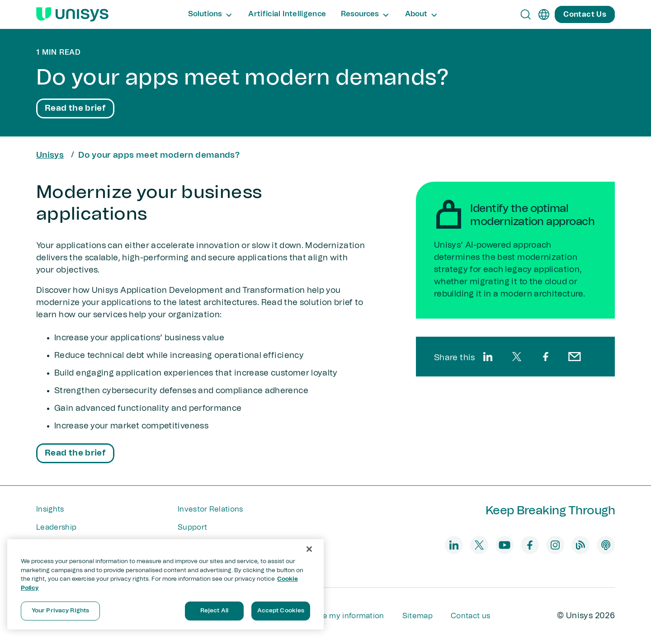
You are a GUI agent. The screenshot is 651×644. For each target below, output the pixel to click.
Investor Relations (210, 509)
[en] (544, 14)
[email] (575, 357)
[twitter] (517, 357)
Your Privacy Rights (60, 611)
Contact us (470, 616)
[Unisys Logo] (72, 14)
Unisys (50, 155)
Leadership (56, 527)
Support (192, 527)
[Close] (309, 549)
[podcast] (606, 545)
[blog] (580, 545)
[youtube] (505, 545)
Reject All (214, 611)
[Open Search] (526, 14)
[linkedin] (488, 357)
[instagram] (555, 545)
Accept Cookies (281, 611)
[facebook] (546, 357)
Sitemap (417, 616)
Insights (50, 509)
